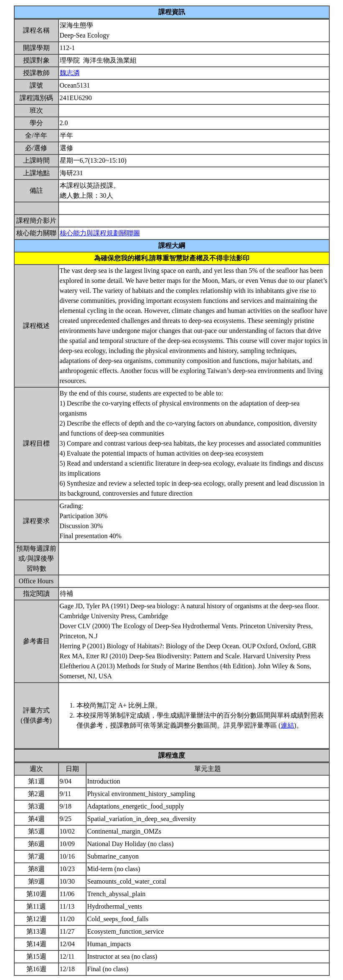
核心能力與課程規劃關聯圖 (100, 233)
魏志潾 (70, 73)
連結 (287, 725)
